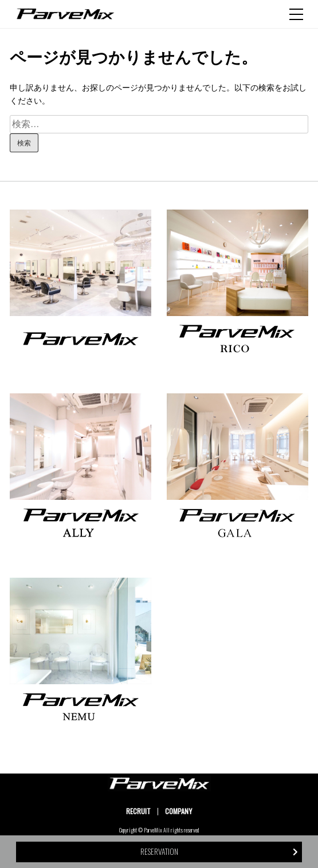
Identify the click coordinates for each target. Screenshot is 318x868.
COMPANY (178, 811)
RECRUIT (138, 811)
